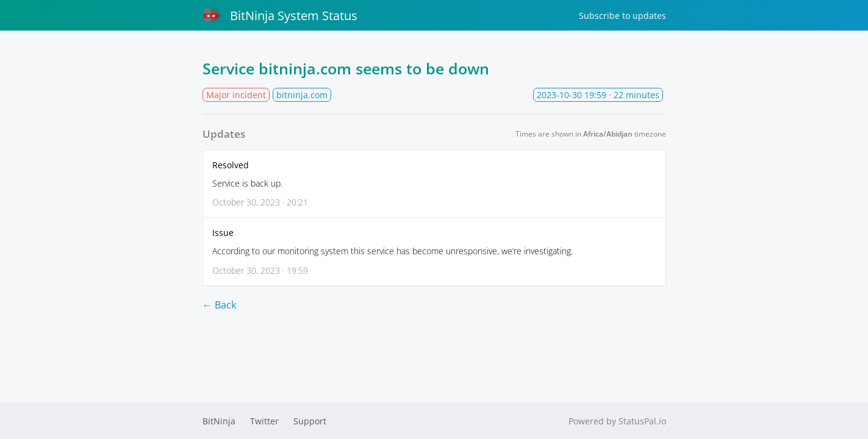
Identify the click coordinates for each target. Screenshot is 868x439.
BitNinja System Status (280, 15)
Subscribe (622, 16)
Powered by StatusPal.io (617, 421)
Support (310, 421)
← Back (219, 305)
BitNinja (219, 421)
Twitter (264, 421)
